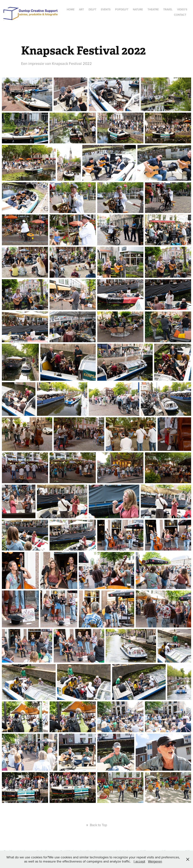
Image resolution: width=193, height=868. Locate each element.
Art (81, 9)
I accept (139, 861)
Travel (168, 9)
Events (106, 9)
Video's (182, 9)
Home (71, 9)
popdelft (122, 9)
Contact (180, 15)
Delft (92, 9)
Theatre (153, 9)
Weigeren (155, 861)
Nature (138, 9)
